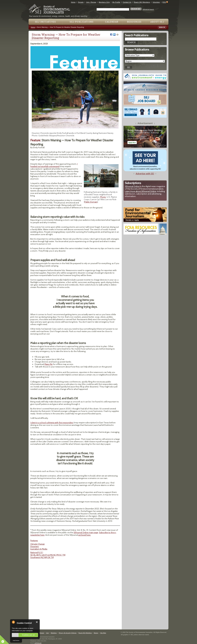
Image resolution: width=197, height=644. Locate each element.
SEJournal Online (132, 186)
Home (73, 2)
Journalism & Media (39, 549)
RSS (164, 2)
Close (37, 622)
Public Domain (91, 202)
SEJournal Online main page (86, 532)
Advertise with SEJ (145, 174)
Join (47, 633)
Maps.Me (48, 364)
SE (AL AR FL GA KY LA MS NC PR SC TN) (48, 555)
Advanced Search (148, 9)
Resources (134, 22)
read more (16, 640)
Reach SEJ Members (142, 2)
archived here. (85, 535)
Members (54, 633)
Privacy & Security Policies (68, 633)
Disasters (35, 546)
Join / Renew (91, 2)
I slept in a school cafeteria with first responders (52, 423)
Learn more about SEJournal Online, (141, 191)
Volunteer (156, 2)
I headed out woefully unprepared (54, 165)
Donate (81, 2)
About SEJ (157, 22)
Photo (103, 197)
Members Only (104, 2)
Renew (96, 633)
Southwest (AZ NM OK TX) (42, 557)
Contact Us (127, 2)
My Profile (116, 2)
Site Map (103, 633)
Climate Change (37, 544)
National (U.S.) (37, 552)
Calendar (112, 22)
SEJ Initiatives (45, 22)
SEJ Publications (82, 22)
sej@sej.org (38, 643)
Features (34, 540)
